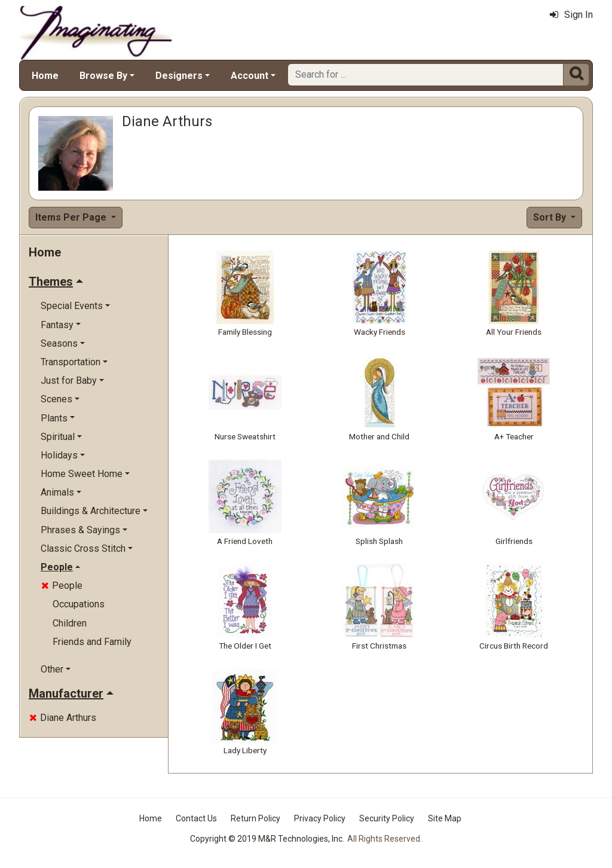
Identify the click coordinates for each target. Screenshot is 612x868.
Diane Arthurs (63, 718)
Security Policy (387, 818)
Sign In (571, 15)
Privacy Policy (320, 818)
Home (45, 76)
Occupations (79, 604)
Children (70, 623)
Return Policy (255, 818)
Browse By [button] (103, 76)
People (62, 586)
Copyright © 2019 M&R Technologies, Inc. (267, 839)
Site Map (445, 818)
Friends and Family (92, 642)
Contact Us (196, 818)
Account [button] (250, 76)
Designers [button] (179, 76)
